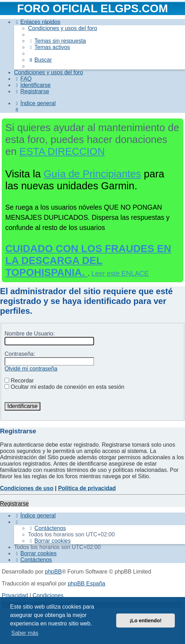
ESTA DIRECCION (62, 151)
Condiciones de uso (27, 488)
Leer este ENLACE (120, 273)
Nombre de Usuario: (30, 334)
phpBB (53, 572)
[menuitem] (63, 28)
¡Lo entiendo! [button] (146, 621)
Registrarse (14, 504)
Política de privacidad (87, 488)
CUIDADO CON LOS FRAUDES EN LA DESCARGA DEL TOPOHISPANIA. (88, 260)
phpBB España (87, 584)
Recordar (19, 381)
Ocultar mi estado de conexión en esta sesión (64, 387)
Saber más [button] (25, 633)
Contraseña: (20, 354)
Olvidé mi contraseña (31, 369)
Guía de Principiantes (92, 174)
